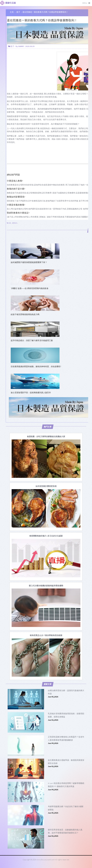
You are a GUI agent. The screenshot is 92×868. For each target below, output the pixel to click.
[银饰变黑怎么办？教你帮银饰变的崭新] (46, 635)
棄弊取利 (15, 223)
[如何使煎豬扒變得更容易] (46, 486)
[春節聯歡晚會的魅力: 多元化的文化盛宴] (46, 536)
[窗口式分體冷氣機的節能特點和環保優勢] (46, 586)
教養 (10, 223)
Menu (85, 3)
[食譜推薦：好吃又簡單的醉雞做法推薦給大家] (46, 436)
